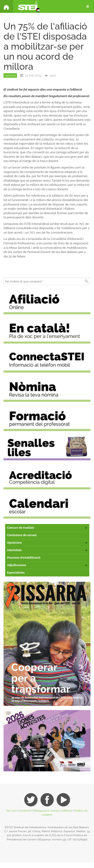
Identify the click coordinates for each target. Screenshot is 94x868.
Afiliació (67, 811)
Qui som (12, 811)
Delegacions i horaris (46, 811)
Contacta (25, 811)
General (10, 75)
